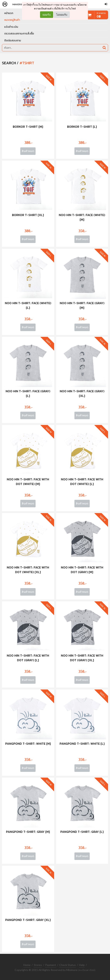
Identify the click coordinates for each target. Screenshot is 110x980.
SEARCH (9, 63)
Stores (38, 965)
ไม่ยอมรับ (62, 15)
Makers (17, 4)
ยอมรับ (47, 15)
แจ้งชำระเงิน (11, 27)
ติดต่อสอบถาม (13, 40)
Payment (51, 965)
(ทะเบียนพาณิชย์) (87, 970)
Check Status (68, 965)
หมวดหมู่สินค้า (12, 20)
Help (82, 965)
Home (27, 965)
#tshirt (27, 63)
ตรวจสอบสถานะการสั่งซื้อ (19, 34)
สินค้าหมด (28, 151)
